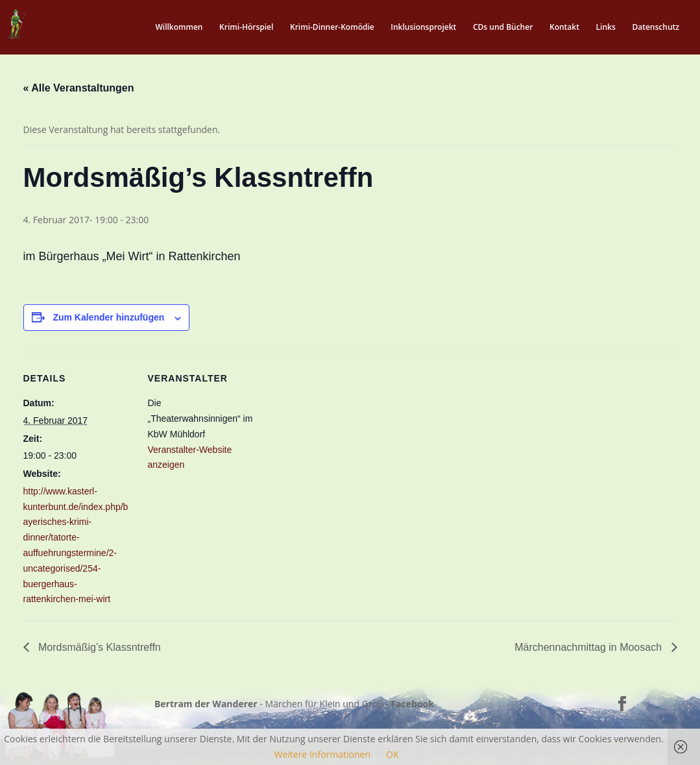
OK (392, 754)
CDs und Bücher (503, 28)
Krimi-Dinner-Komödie (332, 28)
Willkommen (179, 28)
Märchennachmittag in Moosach (589, 647)
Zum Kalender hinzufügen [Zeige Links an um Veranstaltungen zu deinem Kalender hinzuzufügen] (108, 317)
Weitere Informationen (322, 754)
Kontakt (564, 28)
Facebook (412, 704)
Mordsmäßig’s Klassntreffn (98, 647)
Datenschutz (656, 28)
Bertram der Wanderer (206, 704)
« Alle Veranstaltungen (79, 88)
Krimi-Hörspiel (246, 28)
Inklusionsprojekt (423, 28)
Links (606, 28)
